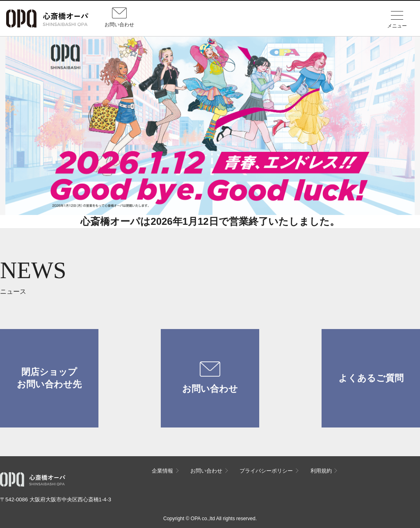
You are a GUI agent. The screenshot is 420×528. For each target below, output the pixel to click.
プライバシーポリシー (266, 471)
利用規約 (321, 471)
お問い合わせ (210, 378)
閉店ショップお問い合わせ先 (49, 378)
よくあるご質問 (371, 378)
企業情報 (162, 471)
